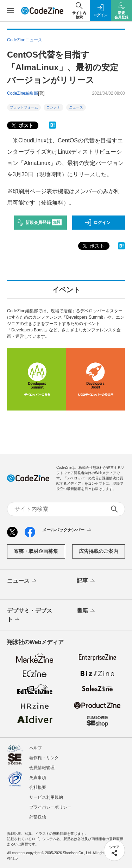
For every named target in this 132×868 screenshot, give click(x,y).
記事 (86, 581)
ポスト (22, 126)
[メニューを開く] (11, 11)
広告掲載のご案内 (99, 551)
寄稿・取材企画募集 (36, 551)
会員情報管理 (42, 768)
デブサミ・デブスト (30, 615)
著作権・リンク (44, 758)
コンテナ (54, 107)
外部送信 (38, 817)
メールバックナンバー (67, 530)
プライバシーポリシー (50, 807)
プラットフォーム (24, 107)
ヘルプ (36, 748)
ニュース (76, 107)
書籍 (86, 611)
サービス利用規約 (46, 797)
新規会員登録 (39, 223)
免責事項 (38, 778)
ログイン (98, 223)
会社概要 (38, 787)
